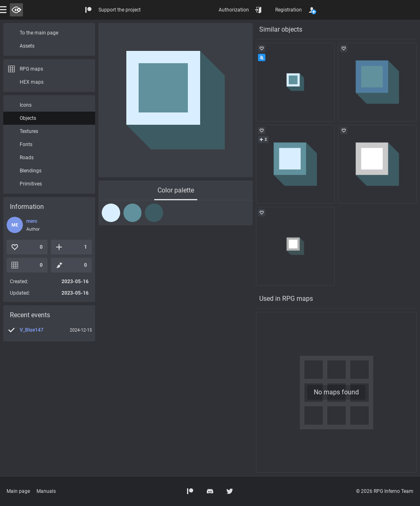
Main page (18, 491)
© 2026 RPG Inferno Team (385, 491)
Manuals (46, 491)
